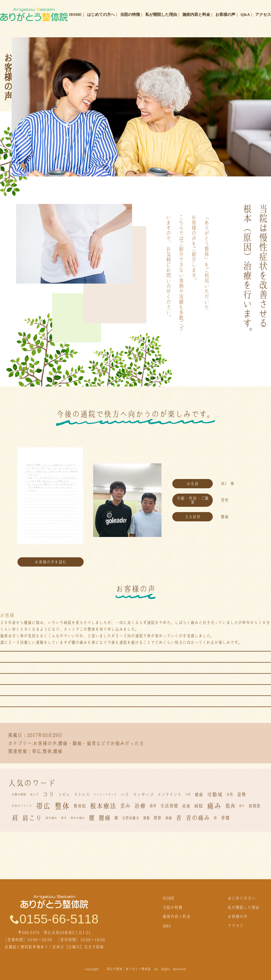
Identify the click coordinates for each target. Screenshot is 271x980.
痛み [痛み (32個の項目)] (214, 806)
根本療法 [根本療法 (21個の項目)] (103, 806)
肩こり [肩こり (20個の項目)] (32, 818)
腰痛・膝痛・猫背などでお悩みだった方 (101, 743)
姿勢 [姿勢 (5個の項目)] (241, 794)
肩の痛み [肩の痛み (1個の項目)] (51, 818)
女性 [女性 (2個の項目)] (230, 794)
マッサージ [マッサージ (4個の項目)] (143, 795)
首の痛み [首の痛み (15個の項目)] (198, 818)
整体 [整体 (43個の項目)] (62, 806)
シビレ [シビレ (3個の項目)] (64, 794)
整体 (47, 751)
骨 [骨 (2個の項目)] (215, 818)
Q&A (245, 15)
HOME (76, 15)
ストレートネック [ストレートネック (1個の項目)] (105, 794)
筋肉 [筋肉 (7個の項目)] (230, 806)
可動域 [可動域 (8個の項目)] (215, 794)
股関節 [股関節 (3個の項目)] (254, 806)
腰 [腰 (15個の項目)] (92, 818)
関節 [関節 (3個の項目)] (157, 818)
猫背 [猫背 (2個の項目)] (153, 806)
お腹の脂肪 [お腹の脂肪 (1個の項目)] (19, 794)
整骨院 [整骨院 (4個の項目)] (80, 806)
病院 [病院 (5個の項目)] (198, 806)
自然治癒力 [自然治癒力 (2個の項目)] (131, 818)
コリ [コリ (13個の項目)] (48, 794)
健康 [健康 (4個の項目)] (199, 795)
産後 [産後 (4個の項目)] (186, 806)
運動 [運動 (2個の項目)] (146, 818)
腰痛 (58, 751)
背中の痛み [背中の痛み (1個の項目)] (78, 818)
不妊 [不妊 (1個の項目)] (188, 794)
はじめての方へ (101, 15)
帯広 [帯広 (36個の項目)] (43, 806)
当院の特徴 (130, 15)
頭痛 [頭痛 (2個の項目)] (169, 818)
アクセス (263, 15)
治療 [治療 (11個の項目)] (140, 806)
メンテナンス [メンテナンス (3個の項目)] (169, 794)
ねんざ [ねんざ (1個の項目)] (34, 794)
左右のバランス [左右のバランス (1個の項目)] (22, 806)
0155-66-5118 (54, 919)
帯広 (37, 751)
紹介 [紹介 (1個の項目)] (242, 806)
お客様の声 (225, 15)
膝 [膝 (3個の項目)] (116, 818)
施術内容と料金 (196, 15)
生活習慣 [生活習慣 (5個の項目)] (169, 806)
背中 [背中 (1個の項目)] (64, 818)
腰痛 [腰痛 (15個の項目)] (105, 818)
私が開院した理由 (161, 15)
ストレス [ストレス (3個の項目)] (82, 794)
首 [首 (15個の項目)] (179, 818)
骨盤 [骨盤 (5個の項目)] (225, 818)
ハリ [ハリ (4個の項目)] (125, 795)
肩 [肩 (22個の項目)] (15, 818)
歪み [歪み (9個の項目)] (125, 806)
